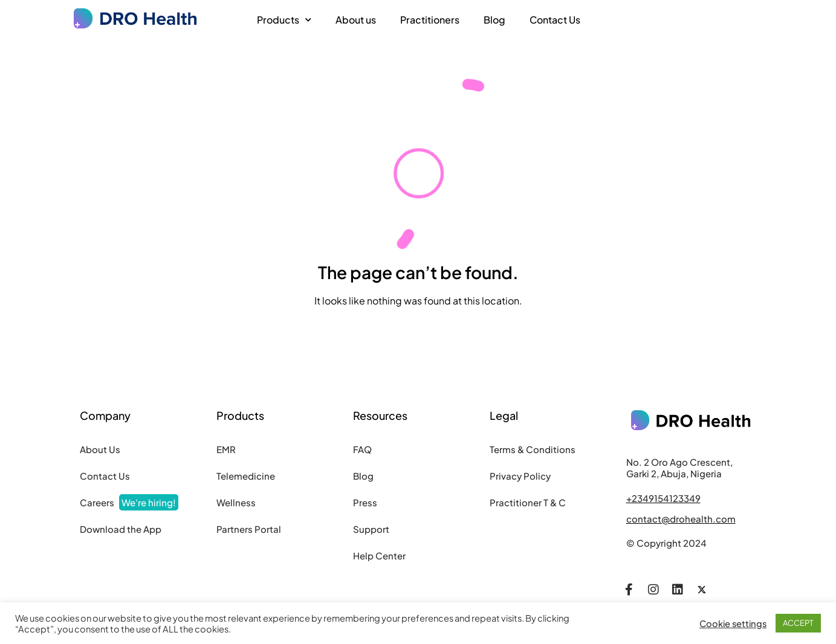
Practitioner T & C (528, 502)
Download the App (121, 529)
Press (365, 502)
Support (371, 529)
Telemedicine (246, 476)
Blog (494, 20)
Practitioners (430, 20)
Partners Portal (249, 529)
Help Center (379, 555)
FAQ (362, 449)
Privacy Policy (520, 476)
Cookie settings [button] (733, 623)
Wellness (236, 502)
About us (356, 20)
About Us (100, 449)
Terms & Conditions (533, 449)
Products (284, 20)
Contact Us (555, 20)
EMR (226, 449)
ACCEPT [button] (798, 623)
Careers (129, 502)
